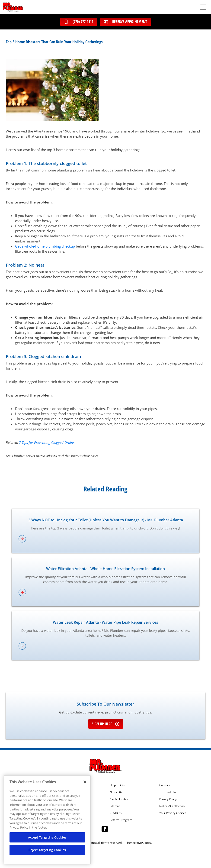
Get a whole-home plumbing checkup (45, 246)
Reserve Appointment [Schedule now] (125, 22)
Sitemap (115, 806)
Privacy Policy (168, 799)
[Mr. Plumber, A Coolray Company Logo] (13, 7)
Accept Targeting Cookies (47, 837)
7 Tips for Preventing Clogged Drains (47, 442)
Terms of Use (168, 792)
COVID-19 (116, 813)
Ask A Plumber (119, 799)
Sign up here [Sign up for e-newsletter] (106, 724)
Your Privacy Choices (173, 813)
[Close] (85, 782)
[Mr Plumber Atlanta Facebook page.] (105, 829)
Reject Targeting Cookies (47, 850)
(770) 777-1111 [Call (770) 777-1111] (79, 22)
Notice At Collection (172, 806)
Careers (165, 785)
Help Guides (118, 785)
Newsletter (117, 792)
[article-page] (105, 539)
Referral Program (121, 820)
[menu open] (203, 7)
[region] (47, 820)
